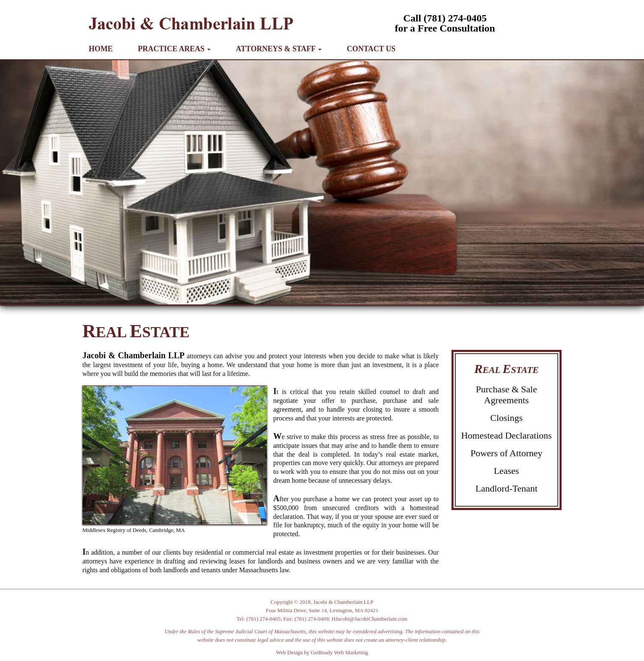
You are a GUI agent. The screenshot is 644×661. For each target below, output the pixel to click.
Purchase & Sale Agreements (506, 395)
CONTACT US (371, 49)
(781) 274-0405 (263, 619)
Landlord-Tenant (507, 488)
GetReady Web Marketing (340, 652)
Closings (506, 418)
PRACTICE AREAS (174, 49)
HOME (101, 49)
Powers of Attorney (506, 453)
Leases (507, 471)
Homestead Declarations (507, 435)
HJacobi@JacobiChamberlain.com (370, 619)
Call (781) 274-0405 (445, 18)
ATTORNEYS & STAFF (279, 49)
